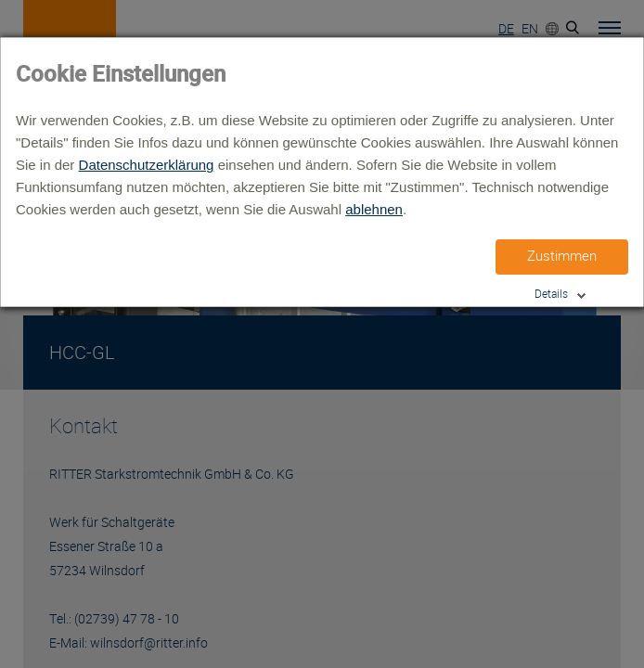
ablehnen (374, 209)
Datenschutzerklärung (147, 165)
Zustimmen (562, 256)
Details (551, 294)
